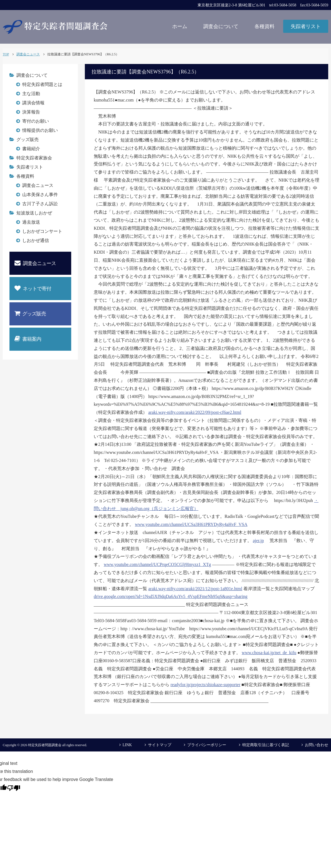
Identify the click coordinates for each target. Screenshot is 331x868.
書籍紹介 (31, 149)
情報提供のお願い (40, 130)
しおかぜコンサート (42, 231)
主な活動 (31, 94)
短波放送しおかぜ (34, 213)
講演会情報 (33, 103)
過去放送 (31, 222)
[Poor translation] (14, 788)
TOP (6, 54)
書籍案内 (28, 339)
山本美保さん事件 (40, 195)
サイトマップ (160, 745)
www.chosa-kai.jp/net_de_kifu (269, 653)
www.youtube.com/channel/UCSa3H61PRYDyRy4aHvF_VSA (191, 524)
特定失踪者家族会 (34, 158)
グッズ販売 (28, 139)
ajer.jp (258, 541)
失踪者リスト (306, 26)
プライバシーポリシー (207, 745)
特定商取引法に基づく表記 (266, 745)
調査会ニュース (38, 185)
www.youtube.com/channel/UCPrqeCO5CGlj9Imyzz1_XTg (157, 564)
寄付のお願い (36, 121)
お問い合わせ (317, 745)
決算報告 (31, 112)
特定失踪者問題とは (42, 84)
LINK (127, 745)
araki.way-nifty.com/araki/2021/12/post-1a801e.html (195, 589)
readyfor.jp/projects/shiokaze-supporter (205, 685)
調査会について (221, 26)
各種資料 (265, 26)
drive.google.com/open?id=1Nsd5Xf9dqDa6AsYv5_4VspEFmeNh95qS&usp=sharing (171, 596)
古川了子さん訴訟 (40, 204)
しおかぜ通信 (36, 240)
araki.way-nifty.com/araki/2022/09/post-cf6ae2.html (195, 412)
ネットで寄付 (33, 288)
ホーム (180, 26)
